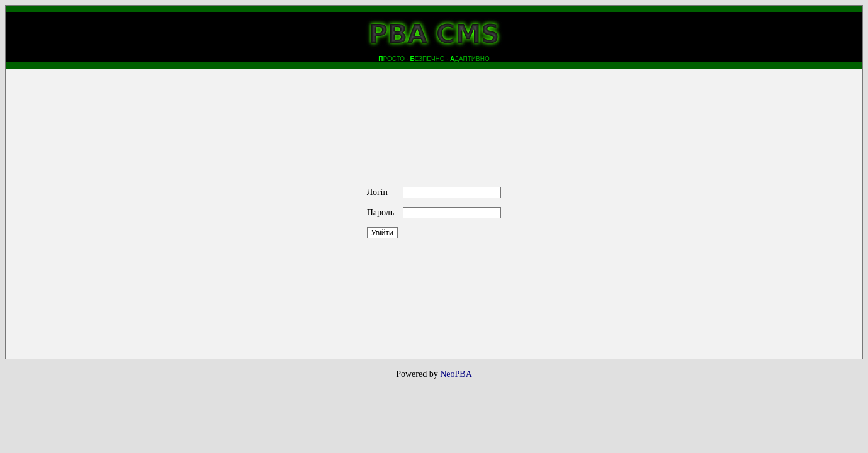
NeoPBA (456, 374)
